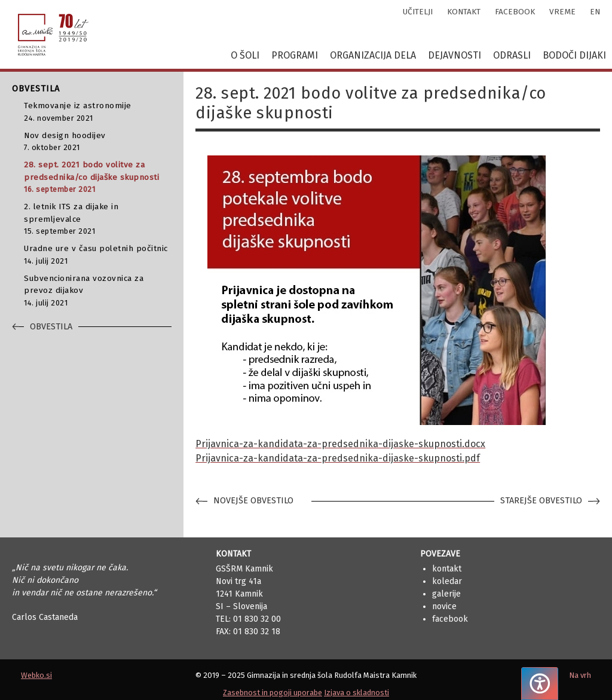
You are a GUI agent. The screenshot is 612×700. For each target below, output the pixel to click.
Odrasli (512, 55)
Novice (444, 606)
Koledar (447, 581)
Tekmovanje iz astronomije (98, 112)
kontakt (464, 12)
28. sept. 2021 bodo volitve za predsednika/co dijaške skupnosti (98, 177)
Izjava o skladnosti (357, 693)
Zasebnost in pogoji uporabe (273, 693)
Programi (295, 55)
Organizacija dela (373, 55)
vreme (562, 12)
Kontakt (447, 569)
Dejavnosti (455, 55)
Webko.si (36, 675)
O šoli (245, 55)
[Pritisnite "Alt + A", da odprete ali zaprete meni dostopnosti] (540, 684)
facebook (515, 12)
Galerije (446, 594)
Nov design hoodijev (98, 142)
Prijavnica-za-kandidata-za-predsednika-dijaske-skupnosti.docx (340, 444)
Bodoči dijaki (574, 55)
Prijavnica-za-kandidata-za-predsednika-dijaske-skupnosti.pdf (338, 458)
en (595, 12)
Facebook (450, 619)
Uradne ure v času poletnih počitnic (98, 255)
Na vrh (580, 675)
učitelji (418, 12)
